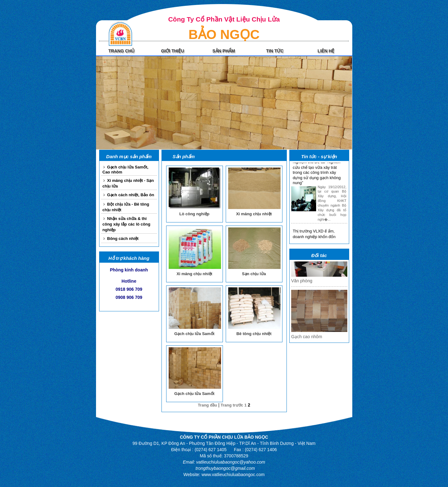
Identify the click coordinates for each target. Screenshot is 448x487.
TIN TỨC (275, 51)
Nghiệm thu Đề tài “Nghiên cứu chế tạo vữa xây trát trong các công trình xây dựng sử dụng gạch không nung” (317, 174)
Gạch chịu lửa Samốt (194, 334)
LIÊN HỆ (326, 51)
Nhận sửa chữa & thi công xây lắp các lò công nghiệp (127, 224)
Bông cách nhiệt (123, 239)
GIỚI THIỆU (172, 51)
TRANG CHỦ (122, 51)
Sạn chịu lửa (254, 274)
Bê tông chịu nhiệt (254, 334)
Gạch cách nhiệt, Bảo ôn (131, 195)
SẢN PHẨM (224, 51)
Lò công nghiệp (194, 214)
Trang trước (232, 405)
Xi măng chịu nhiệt (254, 214)
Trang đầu (207, 405)
